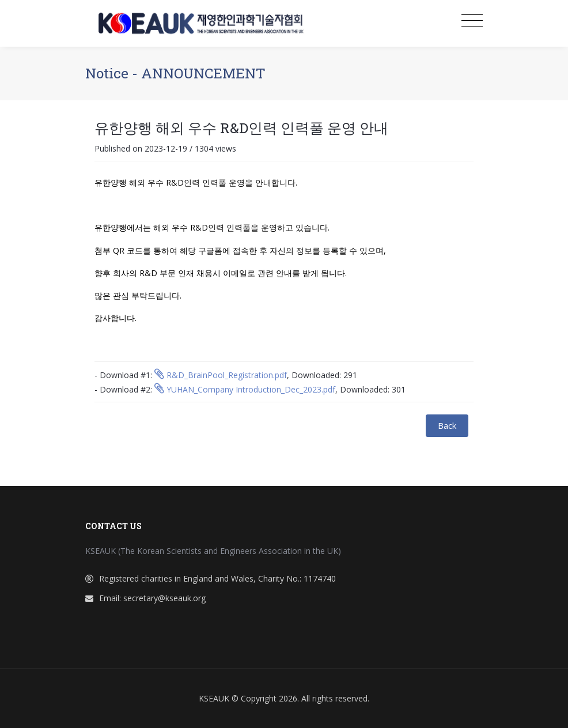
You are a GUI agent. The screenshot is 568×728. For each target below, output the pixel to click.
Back (447, 425)
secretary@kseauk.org (164, 598)
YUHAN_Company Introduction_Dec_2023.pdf (245, 389)
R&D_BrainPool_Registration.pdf (221, 375)
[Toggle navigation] (472, 21)
